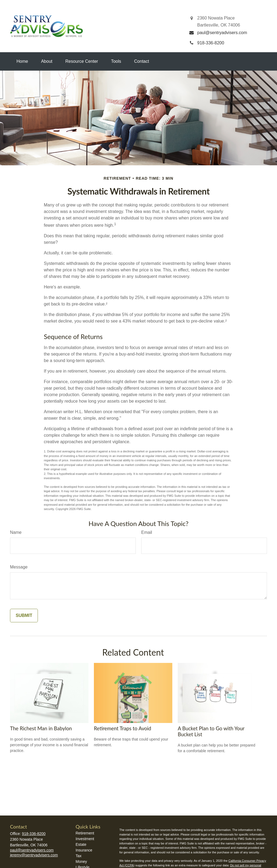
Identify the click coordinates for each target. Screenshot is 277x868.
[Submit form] (24, 616)
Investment (85, 839)
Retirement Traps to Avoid (123, 728)
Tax (79, 856)
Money (81, 862)
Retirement (85, 833)
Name (16, 532)
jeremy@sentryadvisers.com (34, 855)
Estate (81, 844)
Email (147, 532)
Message (19, 567)
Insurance (84, 850)
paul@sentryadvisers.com (32, 850)
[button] (22, 61)
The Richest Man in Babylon (41, 728)
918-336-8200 (34, 834)
